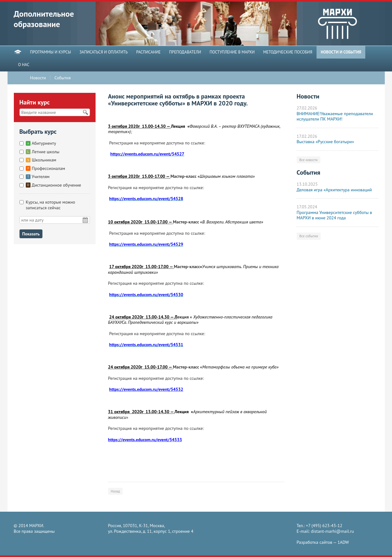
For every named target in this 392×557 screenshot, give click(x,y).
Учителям (38, 177)
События (63, 78)
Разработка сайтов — (323, 542)
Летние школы (43, 152)
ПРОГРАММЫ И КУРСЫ (51, 52)
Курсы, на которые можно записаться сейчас (50, 205)
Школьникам (41, 160)
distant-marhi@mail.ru (332, 531)
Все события (309, 236)
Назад (115, 491)
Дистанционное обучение (53, 185)
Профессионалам (45, 168)
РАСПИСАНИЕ (148, 52)
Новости (38, 78)
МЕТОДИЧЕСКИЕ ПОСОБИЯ (288, 52)
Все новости (308, 160)
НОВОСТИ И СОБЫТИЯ (341, 52)
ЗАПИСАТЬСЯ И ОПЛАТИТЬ (104, 52)
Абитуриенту (41, 143)
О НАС (24, 65)
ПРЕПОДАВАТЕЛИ (185, 52)
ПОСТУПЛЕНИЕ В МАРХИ (232, 52)
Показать (31, 234)
